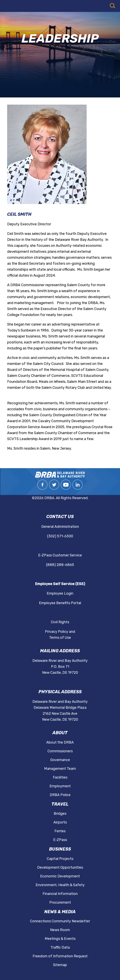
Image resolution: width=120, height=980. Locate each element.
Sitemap (60, 965)
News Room (60, 930)
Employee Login (60, 593)
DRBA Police (60, 795)
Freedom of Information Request (60, 956)
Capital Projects (60, 859)
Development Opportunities (60, 867)
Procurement (60, 902)
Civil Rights (60, 622)
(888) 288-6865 (60, 565)
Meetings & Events (60, 939)
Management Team (60, 769)
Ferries (60, 831)
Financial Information (60, 894)
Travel (60, 804)
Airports (60, 822)
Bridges (60, 814)
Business (60, 849)
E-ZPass (60, 840)
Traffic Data (60, 947)
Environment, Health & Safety (60, 885)
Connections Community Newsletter (60, 921)
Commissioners (60, 751)
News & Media (60, 912)
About (60, 733)
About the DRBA (60, 742)
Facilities (60, 777)
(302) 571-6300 (60, 536)
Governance (60, 760)
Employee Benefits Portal (60, 603)
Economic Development (60, 876)
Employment (60, 786)
